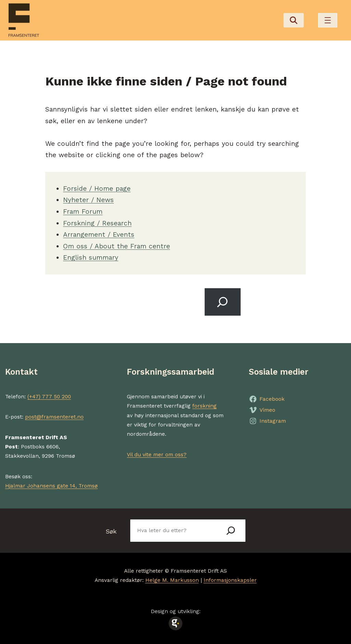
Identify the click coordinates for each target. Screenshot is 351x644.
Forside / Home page (97, 189)
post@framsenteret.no (54, 417)
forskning (204, 406)
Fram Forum (83, 212)
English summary (91, 257)
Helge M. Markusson (172, 580)
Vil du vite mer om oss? (157, 455)
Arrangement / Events (99, 235)
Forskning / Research (97, 223)
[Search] (223, 302)
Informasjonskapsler (230, 580)
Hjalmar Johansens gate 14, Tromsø (51, 486)
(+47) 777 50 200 (49, 397)
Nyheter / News (88, 200)
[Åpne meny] (328, 20)
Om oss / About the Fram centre (117, 246)
